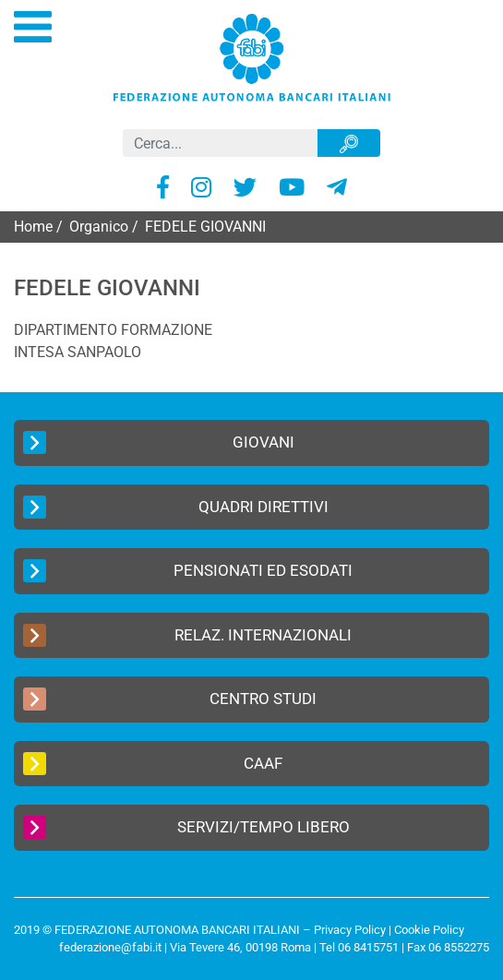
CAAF (153, 764)
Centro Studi (170, 699)
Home (33, 227)
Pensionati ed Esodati (188, 571)
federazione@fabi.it (110, 947)
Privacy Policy (350, 930)
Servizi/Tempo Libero (186, 827)
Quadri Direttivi (176, 507)
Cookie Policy (429, 930)
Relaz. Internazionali (187, 635)
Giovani (159, 442)
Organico (99, 227)
